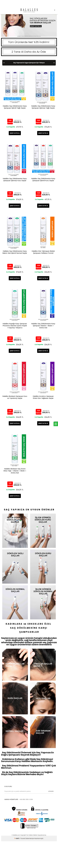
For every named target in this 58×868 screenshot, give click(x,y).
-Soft (17, 838)
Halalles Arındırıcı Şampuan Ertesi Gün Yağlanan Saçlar (43, 397)
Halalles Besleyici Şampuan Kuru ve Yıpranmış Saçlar (15, 397)
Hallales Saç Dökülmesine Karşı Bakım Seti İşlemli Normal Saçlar (15, 252)
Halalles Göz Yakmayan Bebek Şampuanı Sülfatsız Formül (43, 252)
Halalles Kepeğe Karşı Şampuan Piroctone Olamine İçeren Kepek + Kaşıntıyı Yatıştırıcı (15, 325)
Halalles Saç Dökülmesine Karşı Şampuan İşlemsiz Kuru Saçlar (15, 179)
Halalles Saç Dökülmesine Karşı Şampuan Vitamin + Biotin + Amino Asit (43, 325)
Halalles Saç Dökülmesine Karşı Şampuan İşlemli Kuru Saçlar (43, 179)
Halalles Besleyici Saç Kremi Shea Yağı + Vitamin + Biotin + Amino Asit (15, 470)
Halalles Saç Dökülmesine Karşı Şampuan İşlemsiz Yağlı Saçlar (43, 107)
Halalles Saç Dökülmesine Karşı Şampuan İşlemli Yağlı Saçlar (15, 107)
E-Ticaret (22, 838)
